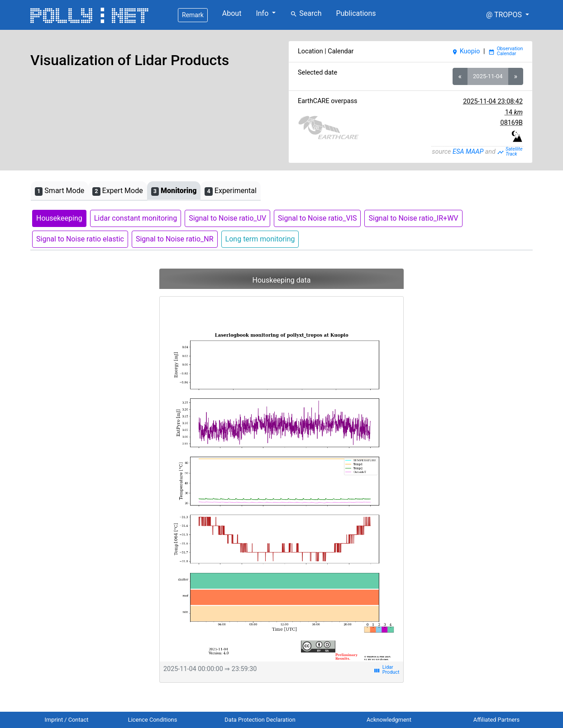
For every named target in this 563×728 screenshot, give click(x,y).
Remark (193, 15)
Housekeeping (59, 218)
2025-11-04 (488, 76)
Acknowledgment (389, 720)
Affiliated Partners (496, 720)
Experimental (230, 191)
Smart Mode (60, 191)
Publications (356, 13)
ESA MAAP (468, 152)
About (232, 13)
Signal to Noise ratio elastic (80, 239)
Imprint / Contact (67, 720)
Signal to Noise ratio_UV (227, 218)
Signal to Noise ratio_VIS (317, 218)
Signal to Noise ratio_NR (175, 239)
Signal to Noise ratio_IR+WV (413, 218)
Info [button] (263, 13)
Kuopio (466, 51)
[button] (508, 15)
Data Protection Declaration (260, 720)
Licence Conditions (153, 720)
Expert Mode (117, 191)
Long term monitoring (260, 239)
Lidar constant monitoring (136, 218)
